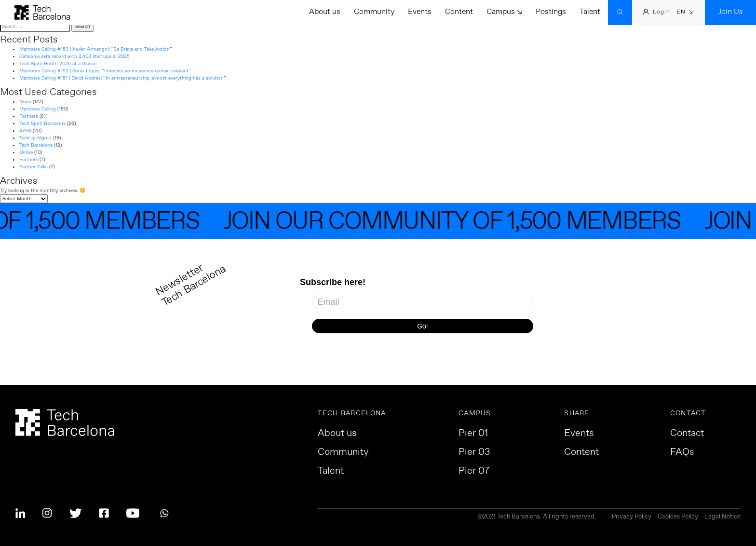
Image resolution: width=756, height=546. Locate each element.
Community (374, 12)
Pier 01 (473, 434)
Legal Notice (722, 517)
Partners (29, 116)
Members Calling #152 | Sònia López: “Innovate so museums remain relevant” (105, 71)
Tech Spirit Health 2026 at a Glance (58, 64)
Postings (551, 12)
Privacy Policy (632, 517)
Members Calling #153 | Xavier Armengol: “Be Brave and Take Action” (96, 49)
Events (420, 12)
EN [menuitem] (681, 12)
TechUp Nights (35, 138)
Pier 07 (474, 471)
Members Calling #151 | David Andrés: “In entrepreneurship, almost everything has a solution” (123, 78)
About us (325, 12)
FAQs (682, 452)
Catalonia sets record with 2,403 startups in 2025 (74, 56)
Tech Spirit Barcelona (42, 123)
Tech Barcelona (36, 145)
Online (26, 152)
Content (459, 12)
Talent (590, 12)
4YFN (25, 131)
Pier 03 (474, 452)
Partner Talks (34, 167)
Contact (687, 434)
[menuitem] (685, 13)
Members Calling (38, 109)
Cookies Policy (678, 517)
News (25, 102)
